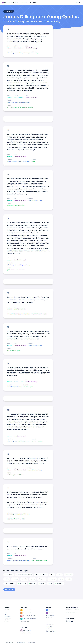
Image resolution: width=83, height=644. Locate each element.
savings (24, 107)
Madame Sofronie (41, 575)
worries (34, 441)
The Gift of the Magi (31, 48)
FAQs (6, 614)
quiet (8, 270)
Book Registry (34, 2)
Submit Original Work (71, 612)
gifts (19, 107)
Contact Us (7, 619)
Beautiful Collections (26, 633)
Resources (49, 618)
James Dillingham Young (22, 53)
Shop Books (24, 2)
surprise (31, 107)
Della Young (10, 53)
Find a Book (49, 627)
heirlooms (10, 206)
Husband (21, 48)
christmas (14, 107)
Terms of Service (21, 642)
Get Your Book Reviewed (72, 610)
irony (8, 519)
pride (33, 161)
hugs (37, 53)
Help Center (8, 617)
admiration (35, 314)
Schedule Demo (50, 616)
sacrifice (26, 387)
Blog (6, 612)
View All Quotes (9, 589)
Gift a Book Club (25, 621)
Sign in (78, 2)
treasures (17, 206)
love (33, 53)
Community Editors (51, 631)
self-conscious (20, 270)
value (13, 270)
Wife (15, 48)
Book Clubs (14, 2)
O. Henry (9, 48)
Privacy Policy (32, 642)
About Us (7, 610)
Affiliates (7, 621)
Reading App (50, 629)
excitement (39, 561)
